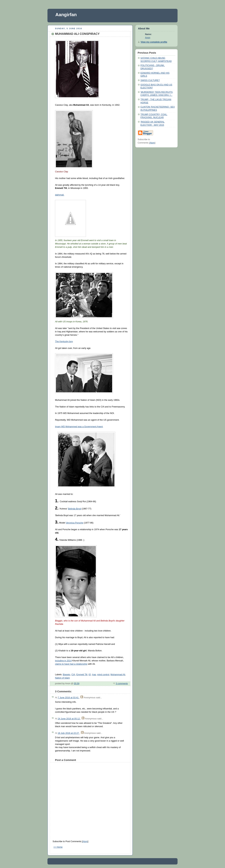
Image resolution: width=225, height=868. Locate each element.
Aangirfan (66, 15)
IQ (90, 675)
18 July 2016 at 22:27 (69, 733)
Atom (85, 841)
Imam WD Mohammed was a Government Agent (79, 427)
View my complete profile (154, 42)
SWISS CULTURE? (150, 80)
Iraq (94, 675)
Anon (148, 38)
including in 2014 (63, 661)
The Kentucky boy (64, 342)
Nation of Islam (62, 678)
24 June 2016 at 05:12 (69, 719)
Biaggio (66, 675)
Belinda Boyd (75, 509)
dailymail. (60, 195)
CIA (73, 675)
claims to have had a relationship (71, 664)
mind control (103, 675)
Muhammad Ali (118, 675)
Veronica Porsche (74, 523)
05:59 (77, 684)
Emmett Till (82, 675)
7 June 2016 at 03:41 (68, 698)
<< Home (58, 847)
